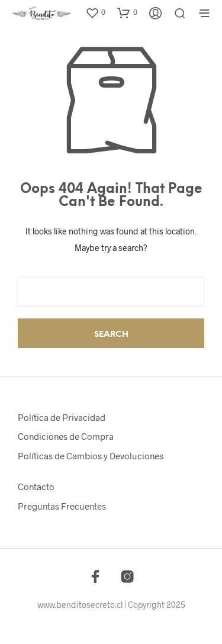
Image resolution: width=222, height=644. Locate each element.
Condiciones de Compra (66, 436)
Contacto (36, 487)
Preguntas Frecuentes (62, 506)
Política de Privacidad (62, 417)
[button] (95, 12)
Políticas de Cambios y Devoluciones (91, 456)
